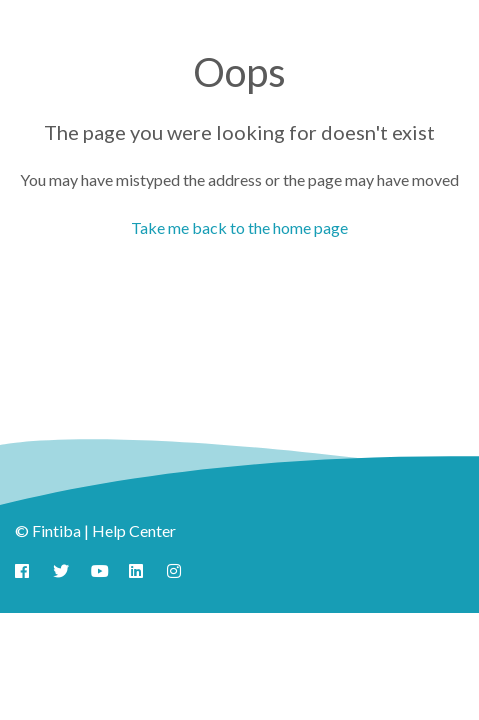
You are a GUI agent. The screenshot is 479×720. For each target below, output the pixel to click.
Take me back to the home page (239, 227)
